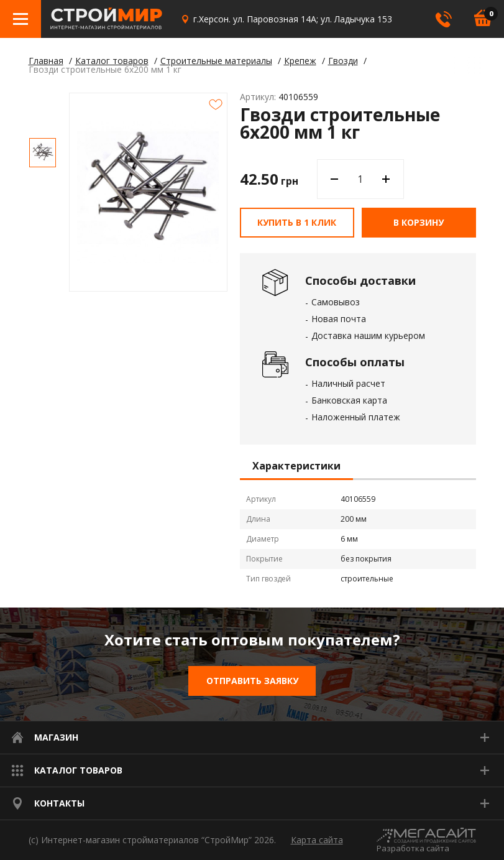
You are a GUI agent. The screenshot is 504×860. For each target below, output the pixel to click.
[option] (43, 153)
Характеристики (296, 466)
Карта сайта (317, 840)
